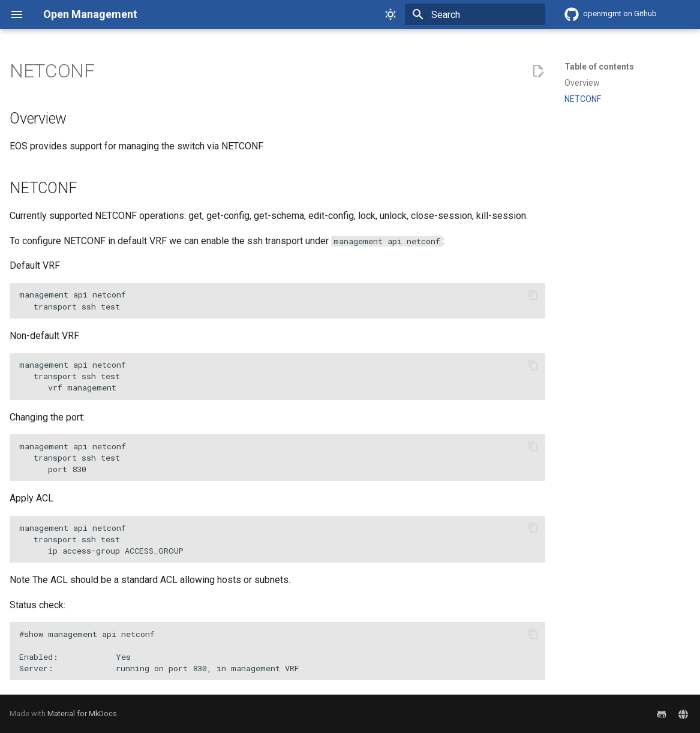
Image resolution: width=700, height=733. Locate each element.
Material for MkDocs (82, 714)
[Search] (475, 14)
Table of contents (599, 67)
